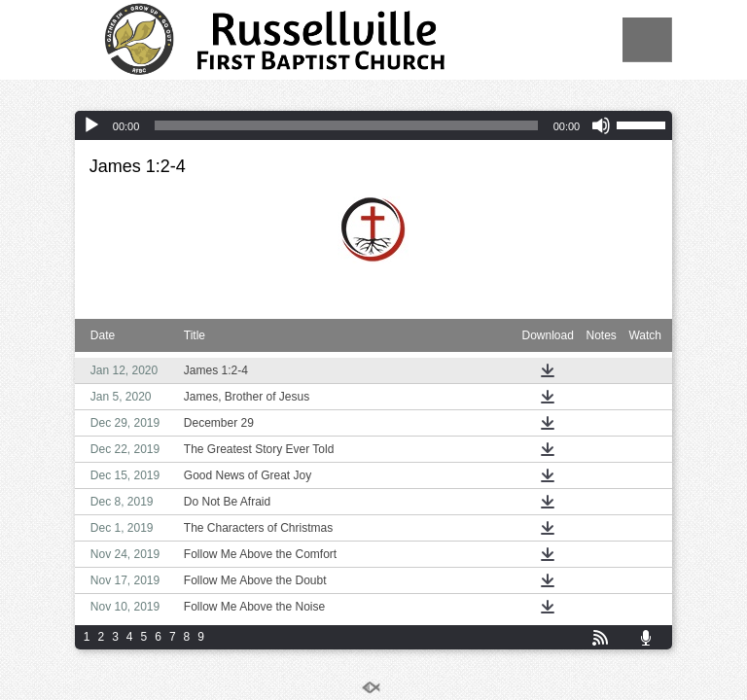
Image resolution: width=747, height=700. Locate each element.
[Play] (91, 125)
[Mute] (601, 125)
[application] (373, 125)
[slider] (346, 125)
